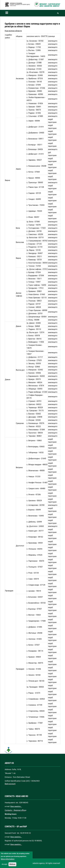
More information (8, 862)
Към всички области (13, 31)
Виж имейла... (16, 806)
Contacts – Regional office (15, 810)
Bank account (10, 784)
